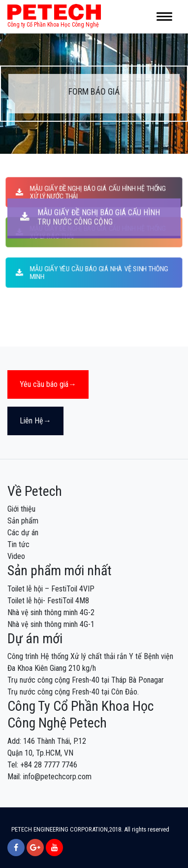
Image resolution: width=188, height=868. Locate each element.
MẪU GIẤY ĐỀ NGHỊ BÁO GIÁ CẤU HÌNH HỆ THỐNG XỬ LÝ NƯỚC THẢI (91, 192)
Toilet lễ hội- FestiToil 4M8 (48, 601)
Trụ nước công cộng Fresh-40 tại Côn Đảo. (73, 692)
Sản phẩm (23, 521)
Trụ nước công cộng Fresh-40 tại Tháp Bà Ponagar (86, 680)
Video (16, 556)
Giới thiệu (21, 509)
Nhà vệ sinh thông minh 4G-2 (51, 612)
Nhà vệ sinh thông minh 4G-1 (51, 624)
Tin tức (18, 544)
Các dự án (23, 533)
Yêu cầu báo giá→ (48, 384)
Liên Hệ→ (35, 421)
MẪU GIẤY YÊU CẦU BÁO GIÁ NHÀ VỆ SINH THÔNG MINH (92, 272)
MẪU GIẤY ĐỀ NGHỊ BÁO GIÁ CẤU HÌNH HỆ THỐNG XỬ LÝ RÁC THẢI (91, 232)
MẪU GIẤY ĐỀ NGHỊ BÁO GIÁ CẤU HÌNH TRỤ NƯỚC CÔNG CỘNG (90, 73)
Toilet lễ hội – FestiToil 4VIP (51, 589)
